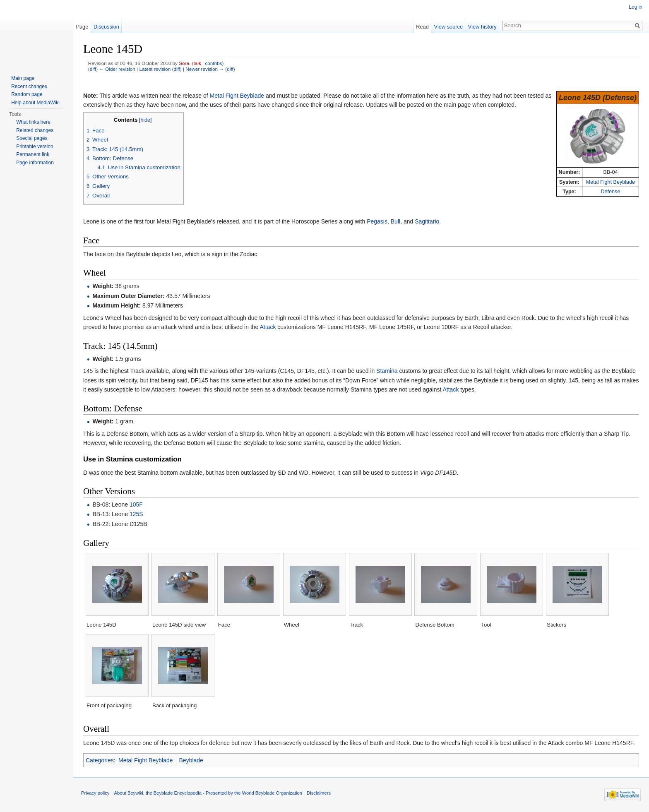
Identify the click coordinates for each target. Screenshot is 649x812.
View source (448, 27)
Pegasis (377, 221)
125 (134, 514)
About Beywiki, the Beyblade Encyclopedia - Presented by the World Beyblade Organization (208, 793)
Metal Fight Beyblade (611, 182)
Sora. (185, 63)
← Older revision (117, 69)
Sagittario (427, 221)
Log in (636, 7)
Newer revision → (205, 69)
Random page (27, 94)
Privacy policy (95, 793)
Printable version (35, 147)
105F (136, 504)
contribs (213, 63)
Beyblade (191, 760)
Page (82, 27)
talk (197, 63)
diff (93, 69)
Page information (35, 163)
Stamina (387, 371)
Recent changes (29, 86)
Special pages (32, 138)
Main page (23, 78)
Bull (395, 221)
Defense (610, 192)
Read (422, 27)
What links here (33, 122)
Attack (268, 327)
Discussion (106, 27)
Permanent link (33, 154)
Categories (100, 760)
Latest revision (155, 69)
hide (145, 120)
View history (482, 27)
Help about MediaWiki (35, 103)
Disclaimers (319, 793)
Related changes (35, 130)
